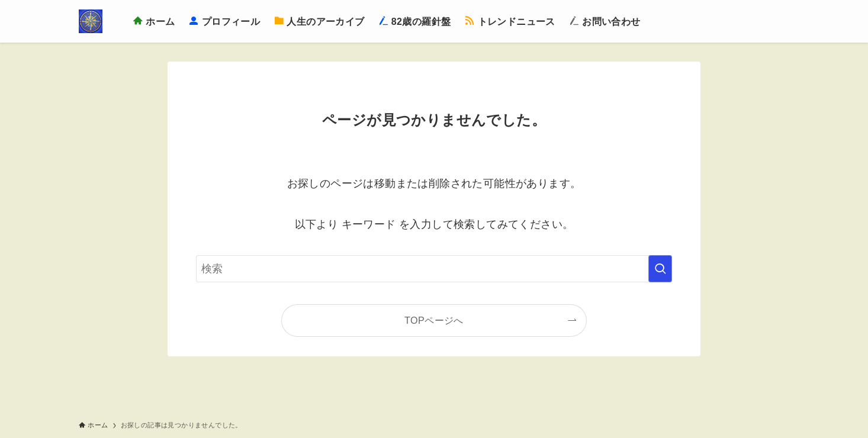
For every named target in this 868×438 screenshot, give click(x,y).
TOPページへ (434, 320)
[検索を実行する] (660, 269)
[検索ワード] (434, 269)
